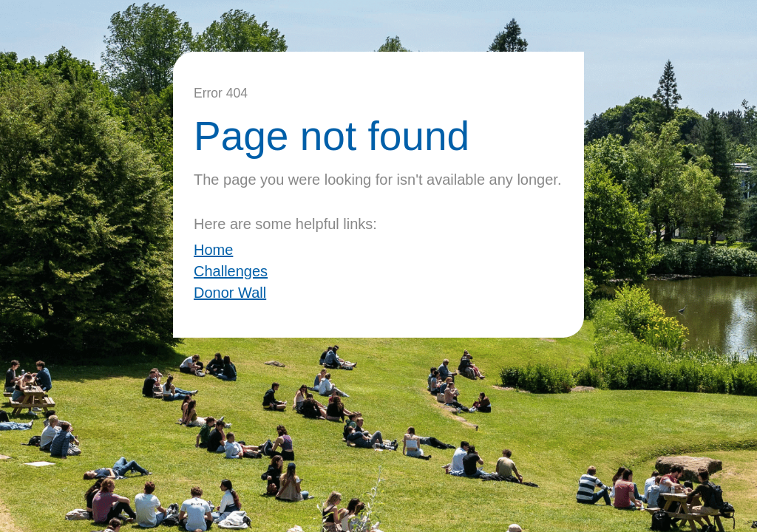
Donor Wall (230, 293)
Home (213, 250)
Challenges (231, 271)
